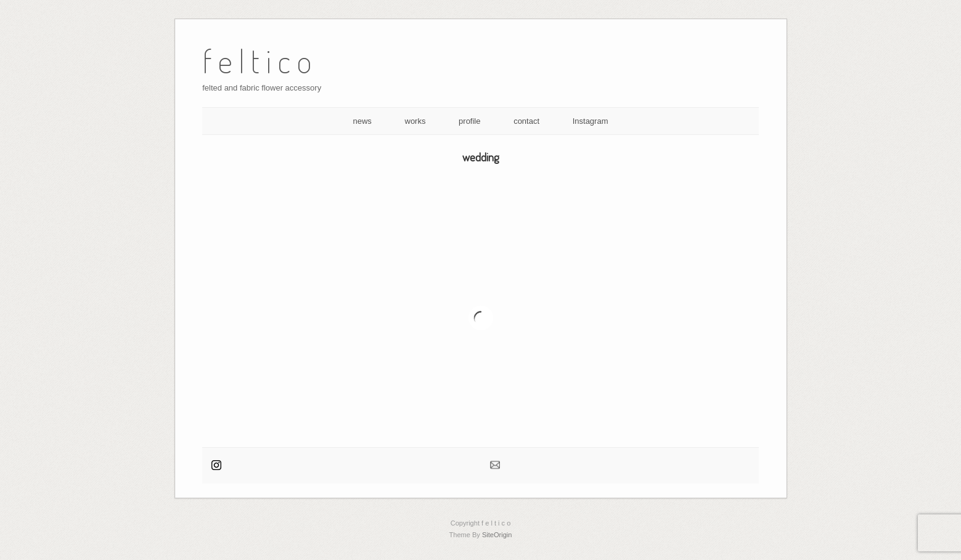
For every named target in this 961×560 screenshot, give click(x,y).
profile (469, 121)
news (362, 121)
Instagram (591, 121)
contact (526, 121)
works (415, 121)
